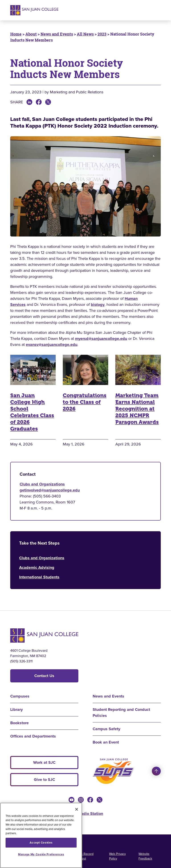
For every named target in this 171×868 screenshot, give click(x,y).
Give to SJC (44, 780)
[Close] (77, 809)
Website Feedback (145, 856)
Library (16, 710)
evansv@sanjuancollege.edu (52, 345)
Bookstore (19, 723)
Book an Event (106, 742)
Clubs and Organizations (42, 484)
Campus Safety (106, 729)
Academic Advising (37, 567)
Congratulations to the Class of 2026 (85, 402)
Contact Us (44, 676)
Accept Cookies (41, 843)
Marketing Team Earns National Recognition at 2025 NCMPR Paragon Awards (137, 409)
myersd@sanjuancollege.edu (101, 339)
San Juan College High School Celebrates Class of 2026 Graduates (32, 412)
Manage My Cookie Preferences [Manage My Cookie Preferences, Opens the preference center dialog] (41, 854)
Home (16, 34)
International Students (39, 577)
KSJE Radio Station (85, 814)
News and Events (57, 34)
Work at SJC (44, 762)
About (31, 34)
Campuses (20, 696)
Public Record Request (84, 856)
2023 (102, 34)
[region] (41, 835)
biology (98, 305)
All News (85, 34)
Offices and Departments (33, 736)
